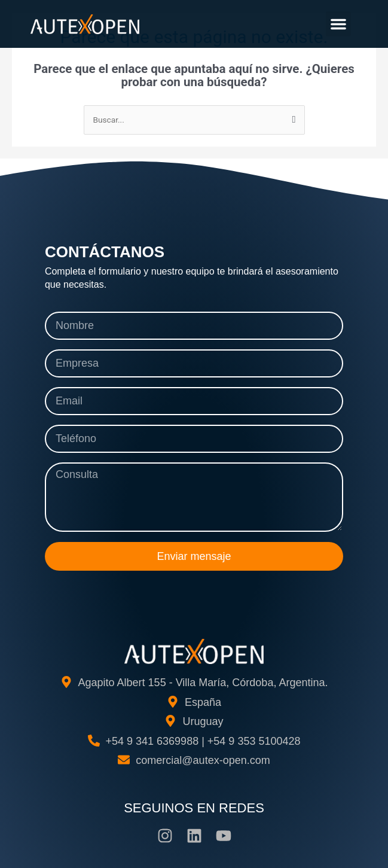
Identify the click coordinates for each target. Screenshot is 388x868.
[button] (338, 24)
